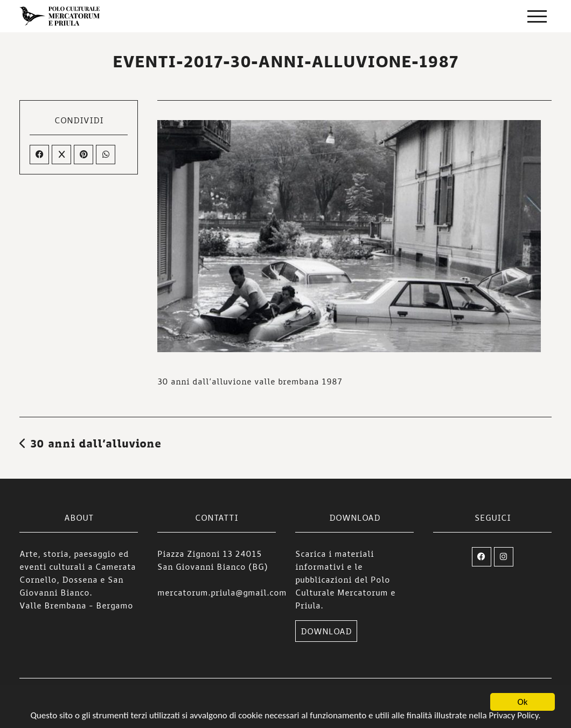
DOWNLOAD (326, 631)
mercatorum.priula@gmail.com (222, 592)
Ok (523, 702)
